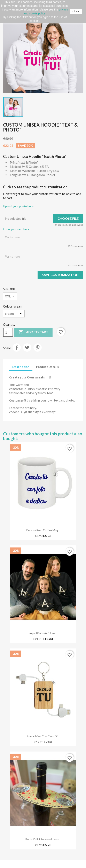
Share (17, 348)
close (76, 11)
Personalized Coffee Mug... (43, 530)
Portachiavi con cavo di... (43, 736)
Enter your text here (16, 229)
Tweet (27, 348)
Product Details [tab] (47, 367)
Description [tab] (21, 367)
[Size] (10, 296)
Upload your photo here (18, 206)
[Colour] (14, 314)
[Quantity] (8, 332)
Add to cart (33, 332)
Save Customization (60, 275)
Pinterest (38, 348)
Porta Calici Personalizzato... (43, 839)
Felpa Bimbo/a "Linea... (43, 633)
